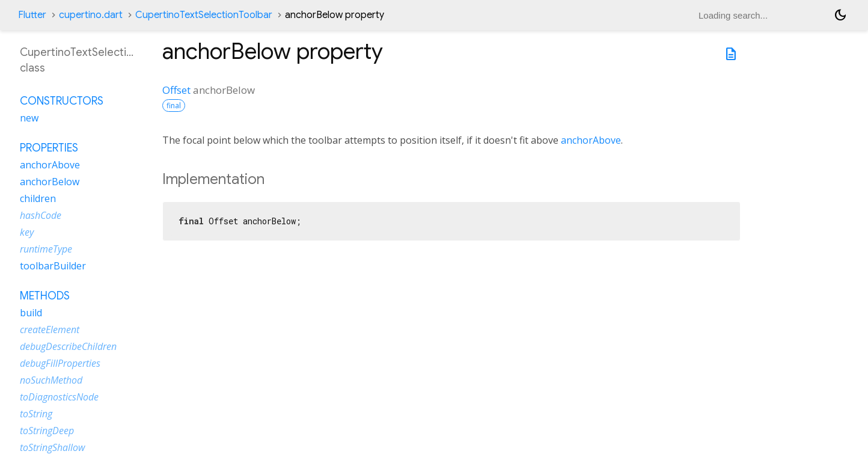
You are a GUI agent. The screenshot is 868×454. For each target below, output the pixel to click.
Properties (49, 148)
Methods (45, 296)
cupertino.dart (91, 15)
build (31, 313)
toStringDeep (47, 431)
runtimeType (46, 249)
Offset (176, 90)
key (27, 232)
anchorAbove (591, 140)
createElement (50, 330)
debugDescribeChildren (68, 346)
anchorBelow (50, 182)
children (38, 198)
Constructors (62, 101)
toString (36, 414)
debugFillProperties (60, 363)
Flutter (32, 15)
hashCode (41, 215)
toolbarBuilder (53, 266)
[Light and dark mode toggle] (840, 15)
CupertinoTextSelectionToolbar (204, 15)
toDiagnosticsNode (59, 397)
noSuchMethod (51, 380)
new (29, 118)
